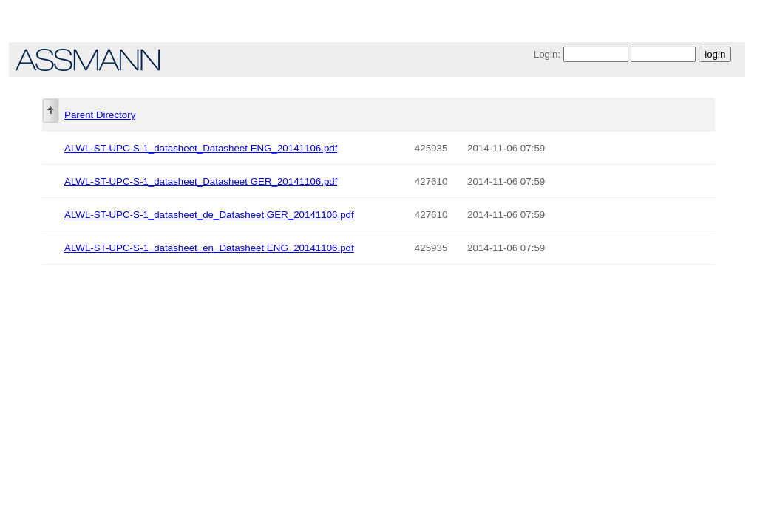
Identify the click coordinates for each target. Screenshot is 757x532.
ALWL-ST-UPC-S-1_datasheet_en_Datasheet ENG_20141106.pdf (209, 248)
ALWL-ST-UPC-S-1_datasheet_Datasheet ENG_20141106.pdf (201, 148)
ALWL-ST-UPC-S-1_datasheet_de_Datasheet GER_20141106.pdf (209, 215)
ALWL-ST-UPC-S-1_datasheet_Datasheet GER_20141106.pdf (201, 181)
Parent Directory (100, 115)
